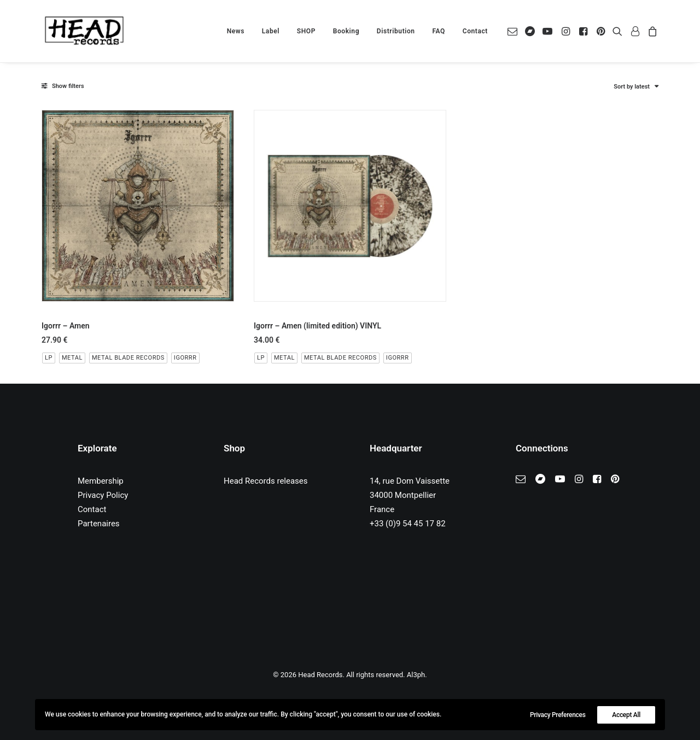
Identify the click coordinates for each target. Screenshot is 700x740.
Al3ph (416, 675)
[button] (514, 31)
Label (271, 31)
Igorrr (185, 358)
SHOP (306, 31)
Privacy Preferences (558, 715)
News (236, 31)
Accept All (626, 715)
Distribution (396, 31)
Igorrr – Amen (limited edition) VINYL (317, 326)
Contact (475, 31)
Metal (72, 358)
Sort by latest (632, 87)
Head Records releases (266, 481)
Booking (346, 31)
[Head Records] (84, 31)
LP (49, 358)
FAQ (439, 31)
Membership (101, 481)
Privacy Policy (103, 495)
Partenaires (99, 524)
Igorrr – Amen (66, 326)
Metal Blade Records (128, 358)
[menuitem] (236, 31)
